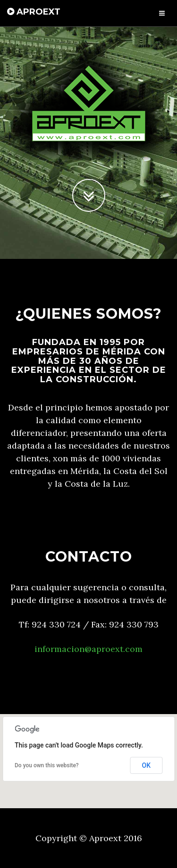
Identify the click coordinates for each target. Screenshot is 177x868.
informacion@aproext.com (88, 649)
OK (147, 765)
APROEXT (34, 12)
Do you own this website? (47, 765)
